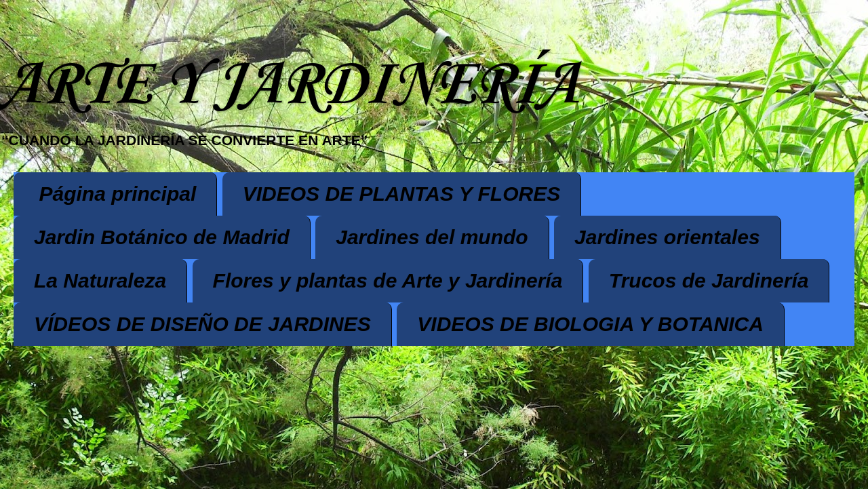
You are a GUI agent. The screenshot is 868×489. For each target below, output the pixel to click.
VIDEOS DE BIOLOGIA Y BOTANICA (590, 324)
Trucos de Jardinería (709, 280)
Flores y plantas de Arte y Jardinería (388, 280)
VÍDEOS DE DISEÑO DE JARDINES (202, 324)
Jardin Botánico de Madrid (162, 237)
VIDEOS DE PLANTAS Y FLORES (401, 194)
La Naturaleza (100, 280)
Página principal (118, 194)
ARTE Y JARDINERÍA (289, 86)
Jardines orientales (667, 237)
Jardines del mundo (432, 237)
